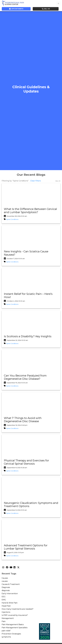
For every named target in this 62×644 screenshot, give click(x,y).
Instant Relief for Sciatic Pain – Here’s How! (28, 295)
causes (5, 581)
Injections (6, 612)
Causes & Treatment (11, 584)
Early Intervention (10, 594)
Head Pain (6, 606)
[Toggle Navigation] (58, 3)
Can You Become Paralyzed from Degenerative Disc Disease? (25, 377)
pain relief (6, 631)
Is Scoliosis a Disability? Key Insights (28, 336)
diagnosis (6, 590)
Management (8, 618)
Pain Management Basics (13, 624)
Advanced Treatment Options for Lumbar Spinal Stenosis (26, 547)
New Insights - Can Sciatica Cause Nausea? (26, 253)
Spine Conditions (12, 219)
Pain (4, 621)
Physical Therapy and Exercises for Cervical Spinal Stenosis (26, 462)
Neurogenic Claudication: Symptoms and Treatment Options (31, 504)
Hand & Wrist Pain (10, 603)
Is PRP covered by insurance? (15, 615)
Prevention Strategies (11, 634)
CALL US (46, 9)
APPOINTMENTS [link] (16, 9)
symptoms (6, 637)
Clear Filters (36, 181)
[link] (31, 211)
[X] (19, 567)
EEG (4, 597)
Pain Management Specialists (15, 628)
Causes (5, 578)
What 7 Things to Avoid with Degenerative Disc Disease (23, 420)
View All (58, 181)
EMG (4, 600)
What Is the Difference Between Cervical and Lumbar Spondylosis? (30, 211)
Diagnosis (6, 587)
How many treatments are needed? (18, 609)
